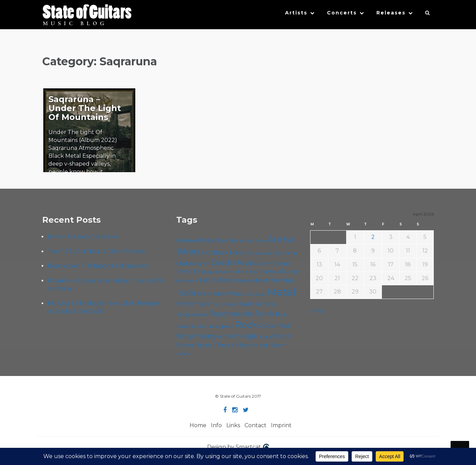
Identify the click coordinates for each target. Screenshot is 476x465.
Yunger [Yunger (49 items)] (183, 354)
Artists (296, 13)
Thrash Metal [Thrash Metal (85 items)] (233, 345)
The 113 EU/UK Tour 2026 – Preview (96, 251)
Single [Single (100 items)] (247, 336)
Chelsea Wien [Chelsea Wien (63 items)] (193, 264)
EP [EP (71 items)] (197, 271)
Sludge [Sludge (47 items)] (265, 337)
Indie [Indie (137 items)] (186, 293)
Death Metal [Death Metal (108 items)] (232, 263)
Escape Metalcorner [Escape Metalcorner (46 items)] (219, 272)
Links (233, 425)
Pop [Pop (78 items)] (270, 304)
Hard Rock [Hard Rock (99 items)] (216, 280)
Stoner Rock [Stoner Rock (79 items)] (194, 345)
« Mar (318, 311)
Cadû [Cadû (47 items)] (267, 253)
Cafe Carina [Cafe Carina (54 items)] (285, 253)
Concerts (342, 13)
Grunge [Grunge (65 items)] (289, 272)
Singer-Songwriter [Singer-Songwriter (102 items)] (206, 336)
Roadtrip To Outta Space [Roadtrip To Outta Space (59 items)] (205, 326)
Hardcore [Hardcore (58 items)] (187, 280)
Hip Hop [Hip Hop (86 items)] (281, 280)
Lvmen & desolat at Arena (82, 237)
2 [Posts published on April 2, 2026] (373, 237)
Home (198, 425)
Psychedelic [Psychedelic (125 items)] (231, 313)
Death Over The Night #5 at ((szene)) (98, 266)
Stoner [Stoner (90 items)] (282, 336)
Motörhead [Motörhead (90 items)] (193, 304)
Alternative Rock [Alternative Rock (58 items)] (247, 241)
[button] (428, 14)
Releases (391, 13)
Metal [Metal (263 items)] (281, 292)
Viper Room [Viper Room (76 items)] (270, 345)
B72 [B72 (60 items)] (205, 253)
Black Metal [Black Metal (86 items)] (229, 252)
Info (216, 425)
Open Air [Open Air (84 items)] (250, 304)
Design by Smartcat (238, 447)
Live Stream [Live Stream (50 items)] (254, 294)
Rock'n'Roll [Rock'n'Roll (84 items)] (274, 326)
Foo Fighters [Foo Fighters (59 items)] (264, 272)
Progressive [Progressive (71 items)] (192, 314)
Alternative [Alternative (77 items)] (212, 240)
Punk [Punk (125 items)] (264, 313)
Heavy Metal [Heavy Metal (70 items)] (251, 280)
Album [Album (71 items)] (185, 240)
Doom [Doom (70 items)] (263, 263)
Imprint (281, 425)
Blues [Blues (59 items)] (254, 253)
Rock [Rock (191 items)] (246, 325)
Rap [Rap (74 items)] (281, 314)
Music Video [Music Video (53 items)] (223, 304)
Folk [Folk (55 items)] (243, 272)
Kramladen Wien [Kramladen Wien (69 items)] (219, 294)
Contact (256, 425)
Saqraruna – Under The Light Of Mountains (85, 108)
